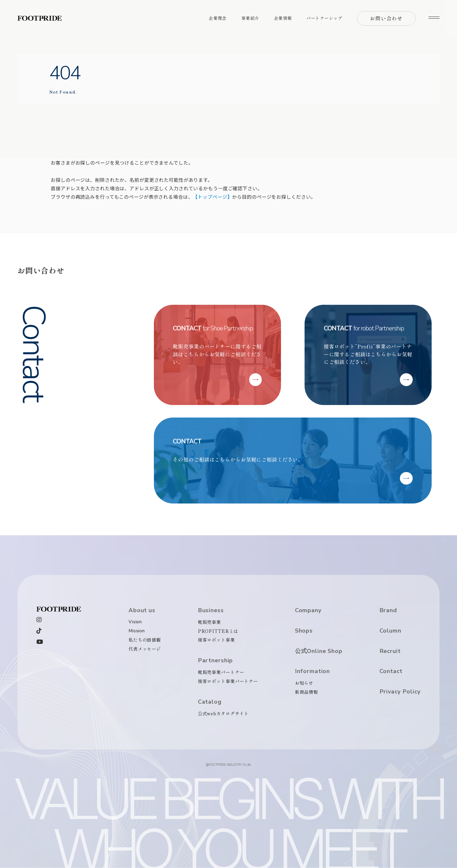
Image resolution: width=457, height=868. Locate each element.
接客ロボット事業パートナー (228, 681)
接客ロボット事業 (216, 640)
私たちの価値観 (145, 640)
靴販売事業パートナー (221, 672)
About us (142, 610)
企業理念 (218, 18)
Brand (388, 610)
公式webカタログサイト (223, 713)
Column (390, 631)
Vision (135, 622)
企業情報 (283, 18)
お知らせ (304, 683)
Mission (137, 631)
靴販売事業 (209, 622)
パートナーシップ (325, 18)
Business (211, 610)
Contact (391, 671)
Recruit (390, 651)
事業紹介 (250, 18)
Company (308, 610)
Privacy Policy (400, 692)
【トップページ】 (212, 197)
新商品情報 (306, 692)
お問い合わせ (386, 18)
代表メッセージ (145, 649)
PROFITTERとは (218, 631)
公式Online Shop (319, 651)
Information (313, 671)
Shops (304, 631)
